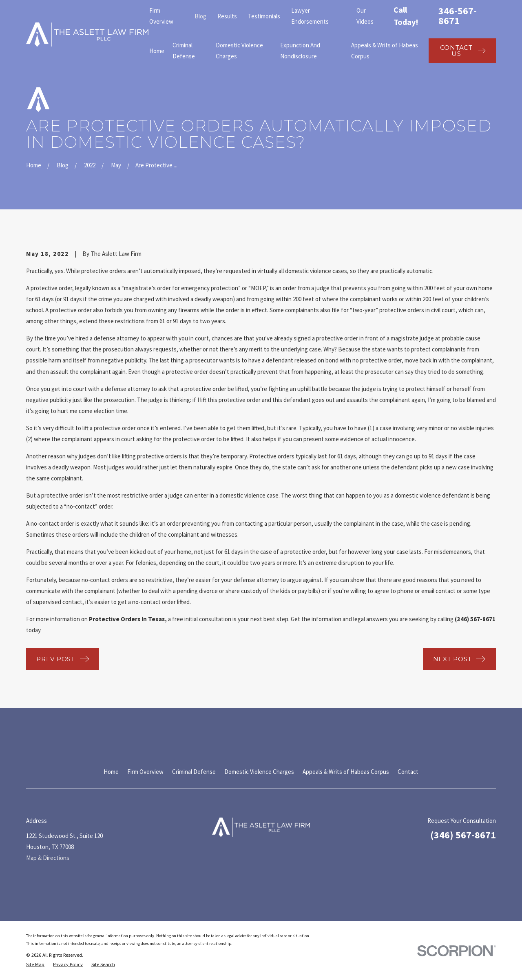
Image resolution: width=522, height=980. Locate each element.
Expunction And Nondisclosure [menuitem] (300, 51)
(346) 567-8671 (463, 835)
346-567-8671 (458, 16)
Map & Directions (48, 858)
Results (227, 16)
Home (111, 772)
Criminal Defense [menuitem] (184, 51)
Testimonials (264, 16)
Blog (200, 16)
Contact (408, 772)
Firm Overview (145, 772)
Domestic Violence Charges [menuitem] (239, 51)
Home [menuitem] (157, 51)
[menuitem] (35, 965)
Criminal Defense (194, 772)
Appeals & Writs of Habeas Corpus (346, 772)
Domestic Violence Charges (259, 772)
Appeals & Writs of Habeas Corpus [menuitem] (385, 51)
